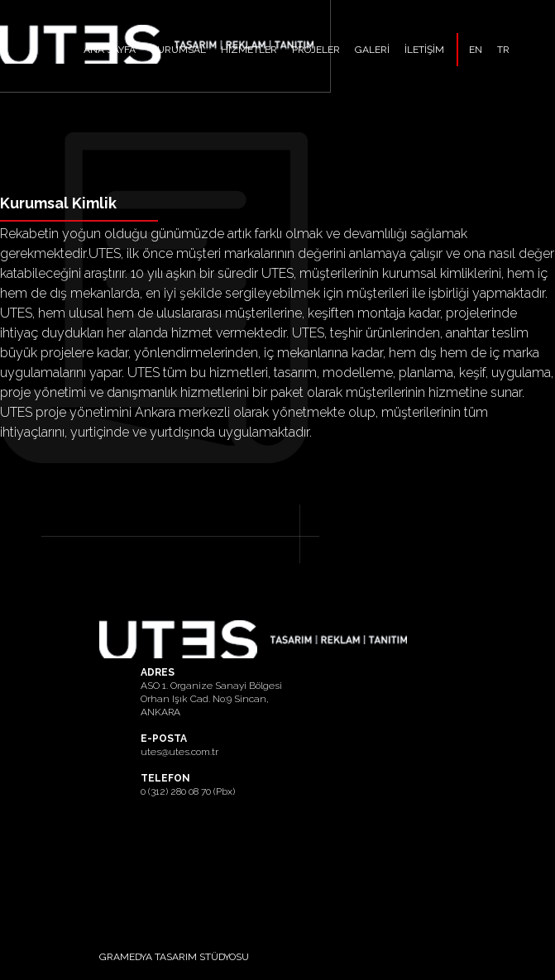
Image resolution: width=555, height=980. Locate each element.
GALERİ (372, 50)
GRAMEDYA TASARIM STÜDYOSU (174, 957)
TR (503, 50)
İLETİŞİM (424, 50)
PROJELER (316, 50)
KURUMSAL (178, 50)
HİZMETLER (249, 50)
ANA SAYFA (110, 50)
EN (476, 50)
